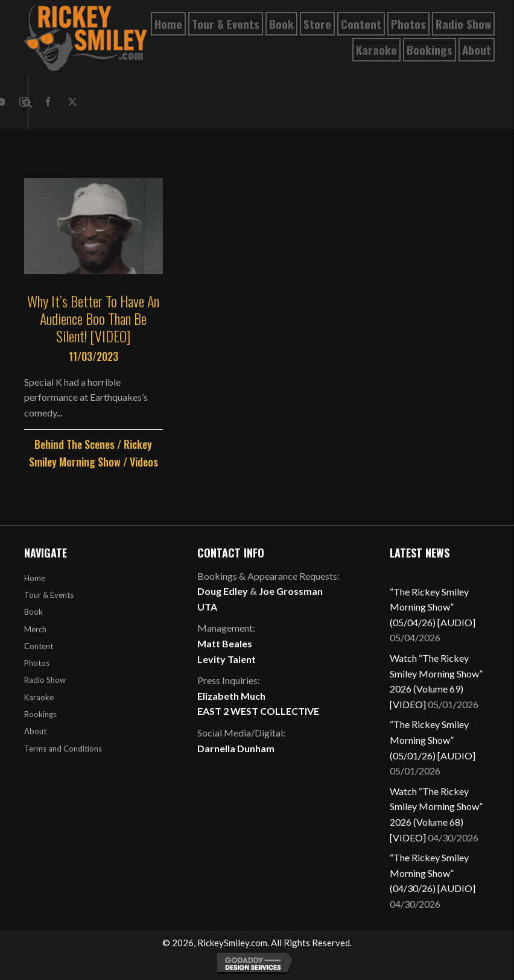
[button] (48, 102)
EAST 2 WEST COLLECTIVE (258, 711)
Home (35, 578)
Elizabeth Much (231, 696)
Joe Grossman (291, 591)
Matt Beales (225, 643)
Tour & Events (49, 595)
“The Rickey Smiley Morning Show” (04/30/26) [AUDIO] (433, 873)
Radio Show (45, 680)
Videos (144, 462)
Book (33, 612)
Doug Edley (223, 591)
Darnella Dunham (236, 748)
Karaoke (39, 697)
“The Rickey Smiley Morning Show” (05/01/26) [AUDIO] (433, 740)
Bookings (40, 714)
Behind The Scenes (75, 444)
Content (39, 646)
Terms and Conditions (63, 749)
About (35, 731)
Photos (37, 663)
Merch (35, 629)
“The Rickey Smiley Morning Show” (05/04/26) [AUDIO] (433, 607)
